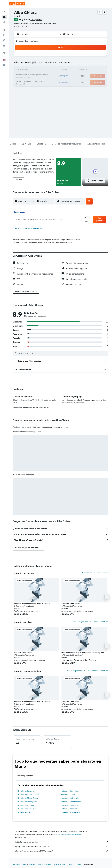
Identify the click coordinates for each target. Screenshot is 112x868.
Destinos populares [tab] (25, 776)
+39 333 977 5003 (22, 26)
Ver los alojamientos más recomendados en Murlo (87, 671)
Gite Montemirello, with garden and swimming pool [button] (83, 652)
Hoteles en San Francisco (71, 802)
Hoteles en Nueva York (27, 809)
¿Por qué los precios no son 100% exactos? (62, 851)
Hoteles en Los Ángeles (27, 802)
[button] (4, 4)
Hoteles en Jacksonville (70, 798)
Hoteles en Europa (44, 864)
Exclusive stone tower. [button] (71, 603)
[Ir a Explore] (4, 30)
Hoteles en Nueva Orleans (29, 795)
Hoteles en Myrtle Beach (28, 798)
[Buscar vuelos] (4, 12)
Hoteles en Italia (59, 864)
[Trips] (4, 53)
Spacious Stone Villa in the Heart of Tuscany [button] (32, 603)
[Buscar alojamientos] (4, 17)
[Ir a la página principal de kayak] (17, 4)
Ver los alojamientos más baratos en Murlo (90, 622)
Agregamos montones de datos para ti (62, 846)
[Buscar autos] (4, 22)
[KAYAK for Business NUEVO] (4, 46)
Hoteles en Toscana (75, 864)
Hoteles (32, 864)
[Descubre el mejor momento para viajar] (4, 40)
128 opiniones (36, 20)
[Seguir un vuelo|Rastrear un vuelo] (4, 35)
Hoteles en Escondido (69, 791)
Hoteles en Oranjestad (70, 805)
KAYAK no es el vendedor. (62, 842)
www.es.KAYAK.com (19, 864)
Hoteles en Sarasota (26, 791)
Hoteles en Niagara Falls (70, 812)
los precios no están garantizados (70, 834)
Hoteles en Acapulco (69, 809)
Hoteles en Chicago (26, 805)
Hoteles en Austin (68, 795)
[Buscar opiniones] (62, 353)
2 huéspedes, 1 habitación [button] (28, 41)
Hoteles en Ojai (24, 812)
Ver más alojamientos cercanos (95, 573)
